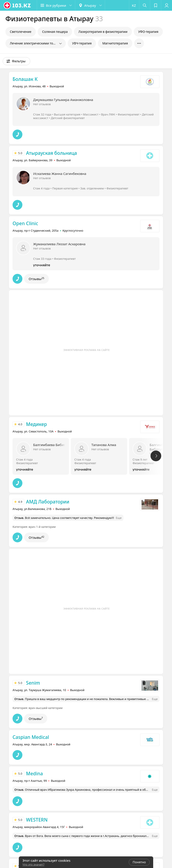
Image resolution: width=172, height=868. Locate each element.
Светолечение (21, 32)
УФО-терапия (148, 32)
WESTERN (37, 820)
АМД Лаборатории (48, 502)
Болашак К (25, 79)
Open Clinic (25, 223)
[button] (56, 5)
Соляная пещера (55, 32)
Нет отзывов (42, 104)
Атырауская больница (51, 153)
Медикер (36, 424)
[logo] (17, 5)
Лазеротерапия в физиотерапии (103, 32)
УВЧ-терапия (82, 43)
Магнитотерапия (115, 43)
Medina (34, 774)
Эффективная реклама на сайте (87, 350)
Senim (33, 683)
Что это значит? (33, 864)
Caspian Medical (31, 737)
